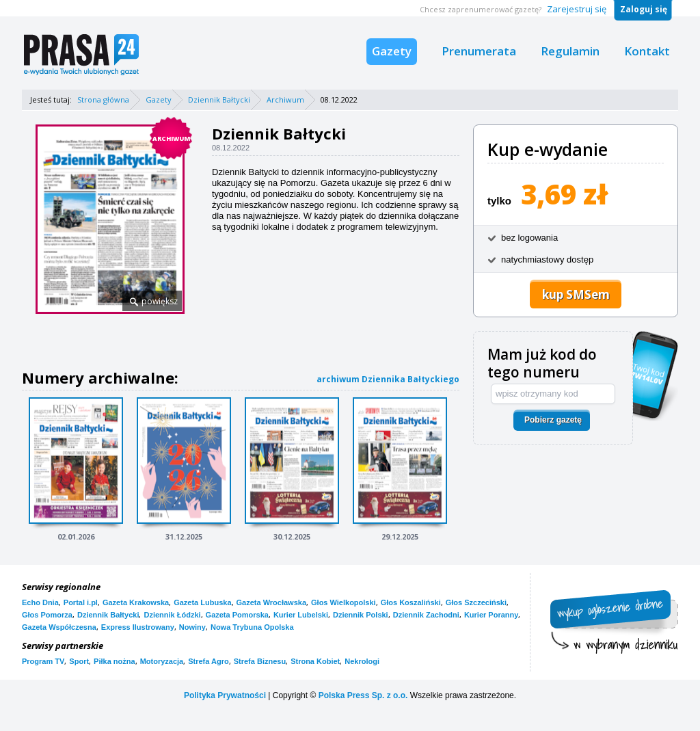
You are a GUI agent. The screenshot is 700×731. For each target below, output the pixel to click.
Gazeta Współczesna (59, 627)
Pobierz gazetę (553, 420)
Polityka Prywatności (225, 695)
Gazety (392, 51)
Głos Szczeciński (476, 602)
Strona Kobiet (315, 661)
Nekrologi (362, 661)
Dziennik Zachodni (426, 615)
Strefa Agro (208, 661)
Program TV (43, 661)
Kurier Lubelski (301, 615)
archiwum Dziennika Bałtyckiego (388, 379)
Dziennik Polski (361, 615)
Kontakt (647, 51)
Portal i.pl (81, 602)
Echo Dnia (40, 602)
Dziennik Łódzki (172, 615)
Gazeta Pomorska (237, 615)
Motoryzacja (162, 661)
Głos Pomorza (47, 615)
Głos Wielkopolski (344, 602)
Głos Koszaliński (411, 602)
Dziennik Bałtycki (219, 99)
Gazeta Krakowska (136, 602)
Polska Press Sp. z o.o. (363, 695)
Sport (79, 661)
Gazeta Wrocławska (272, 602)
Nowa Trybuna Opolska (252, 627)
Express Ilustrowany (138, 627)
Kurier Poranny (491, 615)
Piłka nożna (115, 661)
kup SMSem (576, 294)
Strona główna (103, 99)
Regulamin (570, 51)
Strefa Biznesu (260, 661)
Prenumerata (479, 51)
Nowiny (192, 627)
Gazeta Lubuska (202, 602)
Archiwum (285, 99)
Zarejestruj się (577, 9)
